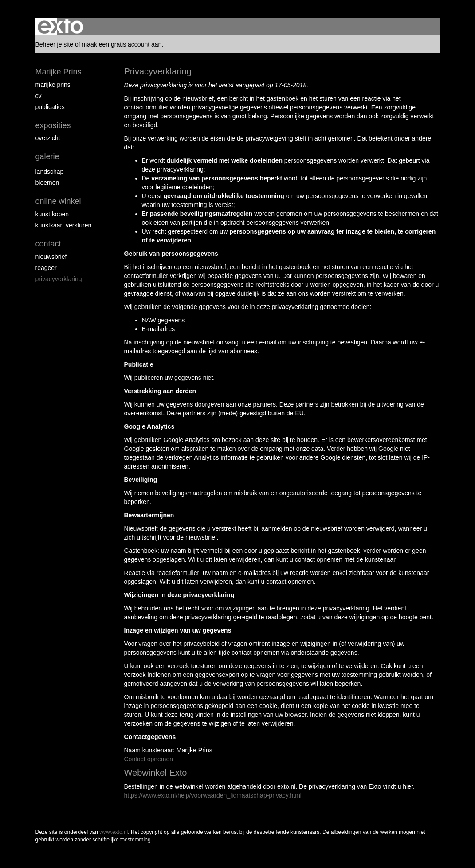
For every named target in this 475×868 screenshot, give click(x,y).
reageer (46, 268)
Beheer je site (55, 44)
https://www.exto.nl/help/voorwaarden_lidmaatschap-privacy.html (213, 795)
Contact (48, 244)
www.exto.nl (114, 832)
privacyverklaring (59, 279)
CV (39, 96)
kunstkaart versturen (64, 225)
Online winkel (58, 201)
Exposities (53, 125)
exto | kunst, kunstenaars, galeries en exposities (61, 27)
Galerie (47, 156)
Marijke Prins (59, 72)
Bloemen (47, 183)
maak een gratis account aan (122, 44)
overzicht (48, 138)
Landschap (50, 172)
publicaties (50, 107)
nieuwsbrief (51, 257)
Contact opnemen (149, 759)
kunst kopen (52, 214)
